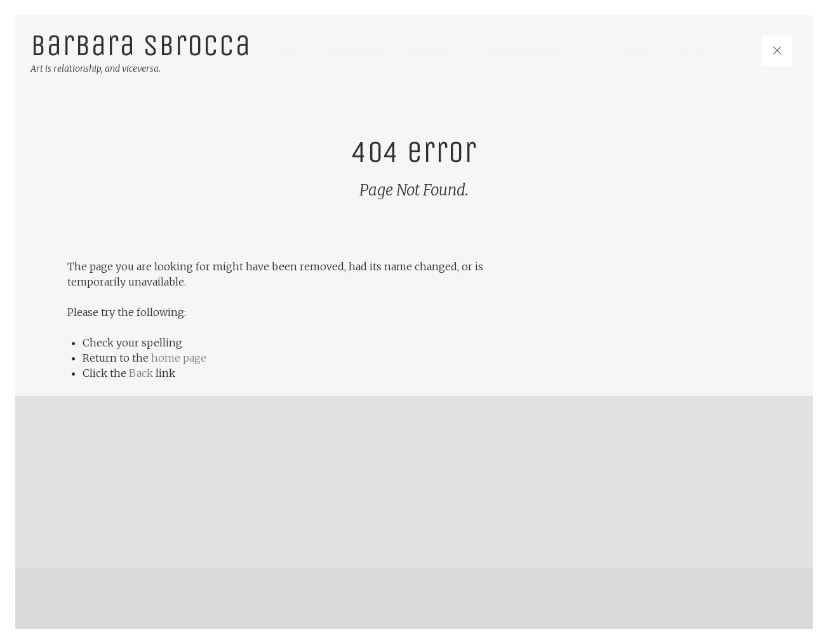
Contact (692, 50)
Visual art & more (521, 50)
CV (591, 50)
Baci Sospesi (354, 50)
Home (289, 50)
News (636, 50)
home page (179, 358)
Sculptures (432, 50)
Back (141, 373)
